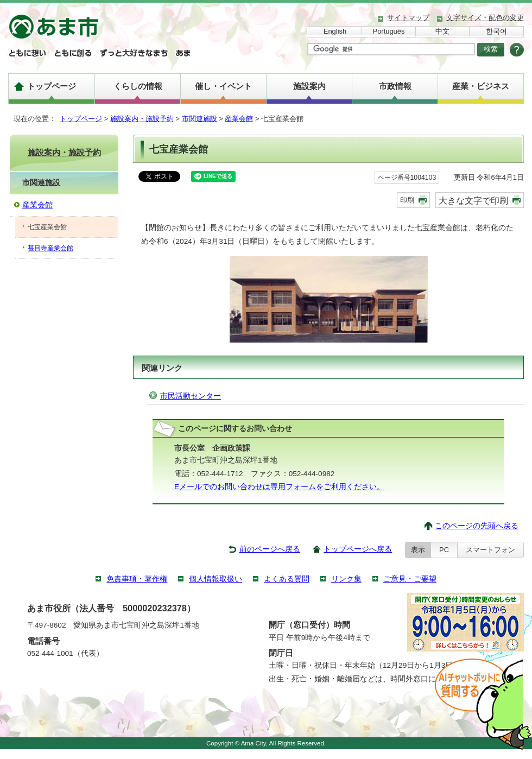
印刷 (407, 200)
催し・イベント (223, 86)
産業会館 (239, 119)
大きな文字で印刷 (473, 200)
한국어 (496, 31)
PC (444, 550)
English (335, 31)
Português (389, 31)
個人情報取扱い (216, 579)
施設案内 (309, 86)
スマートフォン (490, 550)
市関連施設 (199, 119)
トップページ (52, 86)
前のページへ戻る (270, 549)
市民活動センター (191, 396)
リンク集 (346, 579)
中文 (442, 31)
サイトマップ (408, 18)
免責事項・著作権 (137, 579)
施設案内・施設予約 (142, 119)
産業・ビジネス (481, 86)
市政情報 (395, 86)
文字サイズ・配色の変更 (485, 18)
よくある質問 (287, 579)
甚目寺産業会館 (50, 248)
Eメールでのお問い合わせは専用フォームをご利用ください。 (279, 487)
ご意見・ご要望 (410, 579)
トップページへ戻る (358, 549)
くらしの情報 (138, 86)
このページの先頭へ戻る (477, 526)
